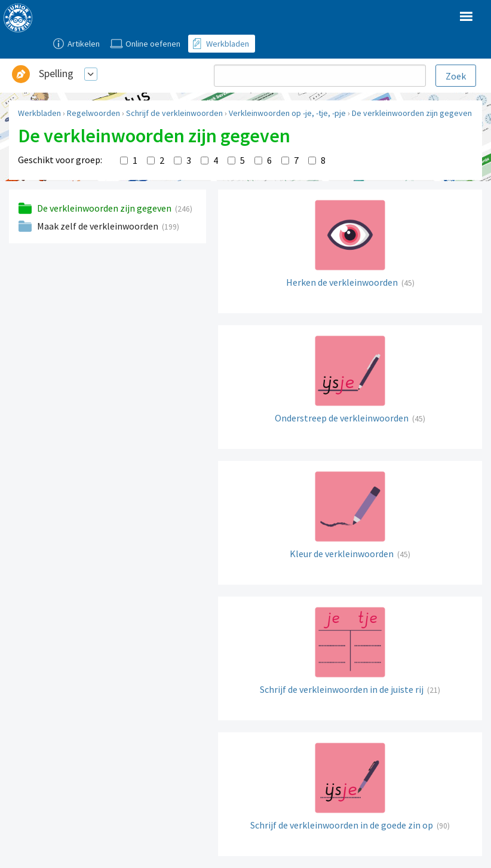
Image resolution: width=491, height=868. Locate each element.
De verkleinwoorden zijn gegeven (412, 113)
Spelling (56, 73)
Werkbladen (39, 113)
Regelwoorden (93, 113)
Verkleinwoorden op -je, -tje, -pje (287, 113)
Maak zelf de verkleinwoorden (99, 226)
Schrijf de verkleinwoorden (174, 113)
